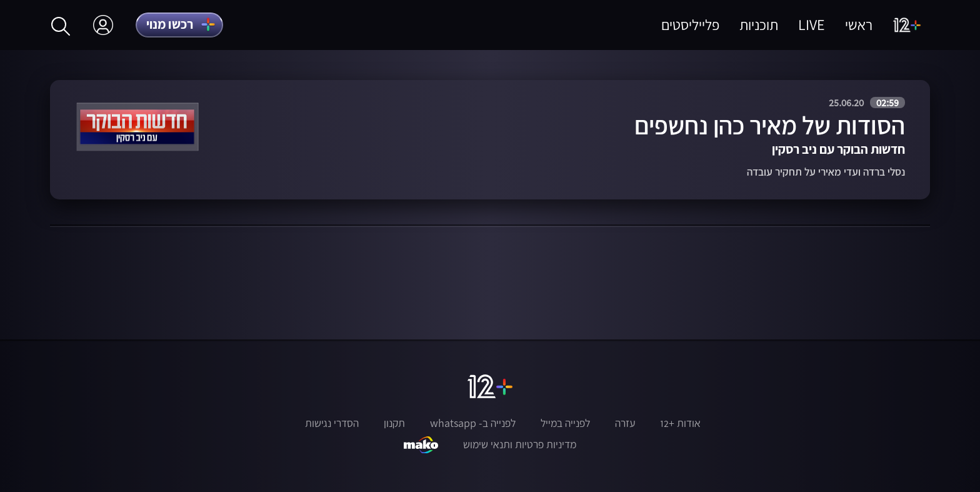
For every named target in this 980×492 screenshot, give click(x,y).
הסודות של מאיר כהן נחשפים (770, 125)
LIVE (812, 25)
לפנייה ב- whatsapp (473, 423)
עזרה (625, 423)
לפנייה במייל (565, 423)
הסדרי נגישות (332, 423)
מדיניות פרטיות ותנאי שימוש (520, 444)
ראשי (859, 25)
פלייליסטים (690, 25)
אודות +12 (680, 423)
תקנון (394, 423)
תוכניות (759, 25)
